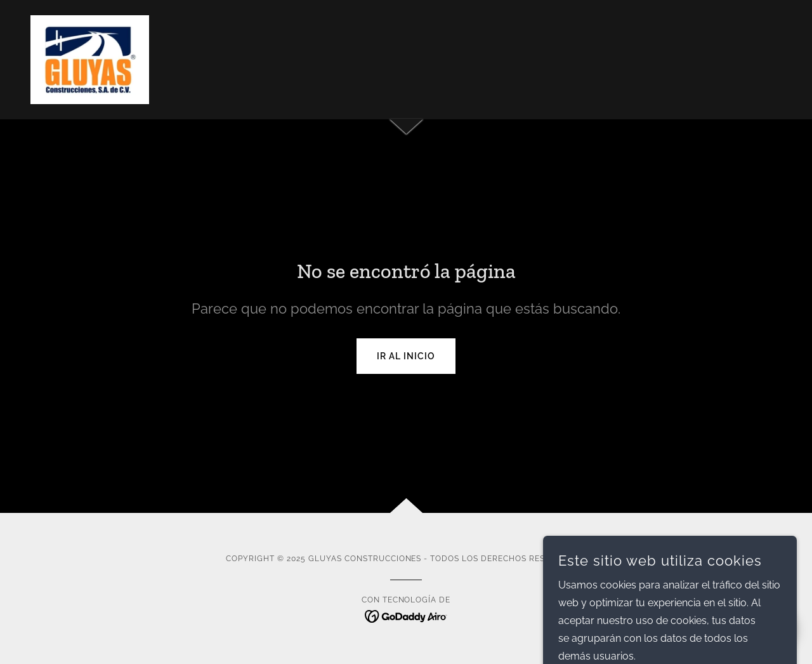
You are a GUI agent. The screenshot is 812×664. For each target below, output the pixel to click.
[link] (90, 59)
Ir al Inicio (406, 356)
